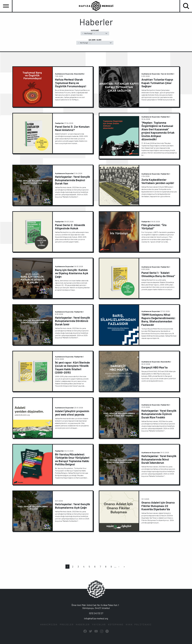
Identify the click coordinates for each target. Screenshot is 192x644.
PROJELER (67, 625)
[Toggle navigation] (6, 6)
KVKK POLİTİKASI (139, 625)
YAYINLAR (99, 625)
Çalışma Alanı (95, 42)
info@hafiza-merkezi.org (96, 618)
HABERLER (83, 625)
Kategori (95, 32)
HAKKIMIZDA (49, 625)
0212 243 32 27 (96, 613)
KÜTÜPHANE (116, 625)
